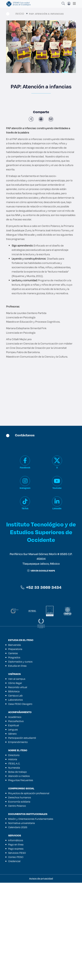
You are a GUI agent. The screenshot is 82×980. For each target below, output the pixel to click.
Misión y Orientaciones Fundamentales (31, 819)
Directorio (14, 755)
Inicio (20, 14)
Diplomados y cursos (20, 662)
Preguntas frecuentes (21, 780)
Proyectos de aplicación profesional (29, 793)
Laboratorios (15, 700)
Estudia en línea (17, 666)
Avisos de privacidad (41, 879)
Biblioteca (14, 691)
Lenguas (13, 729)
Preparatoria (15, 649)
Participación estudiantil (22, 738)
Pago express (16, 849)
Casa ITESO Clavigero (20, 704)
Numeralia (14, 768)
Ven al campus (17, 679)
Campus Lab (15, 696)
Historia (13, 759)
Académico (15, 717)
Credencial (14, 861)
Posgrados (14, 657)
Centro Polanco (17, 806)
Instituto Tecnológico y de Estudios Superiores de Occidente (41, 532)
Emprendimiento (18, 742)
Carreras (13, 653)
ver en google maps (41, 571)
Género (12, 734)
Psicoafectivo (16, 721)
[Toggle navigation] (73, 3)
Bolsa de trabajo (17, 772)
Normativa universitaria (22, 823)
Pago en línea (16, 844)
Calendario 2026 (18, 827)
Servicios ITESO (17, 853)
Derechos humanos (20, 797)
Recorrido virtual (18, 687)
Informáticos (16, 840)
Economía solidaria (19, 802)
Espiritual (14, 725)
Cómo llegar (15, 683)
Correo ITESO (16, 857)
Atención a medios (19, 776)
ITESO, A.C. (14, 763)
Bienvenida (14, 645)
